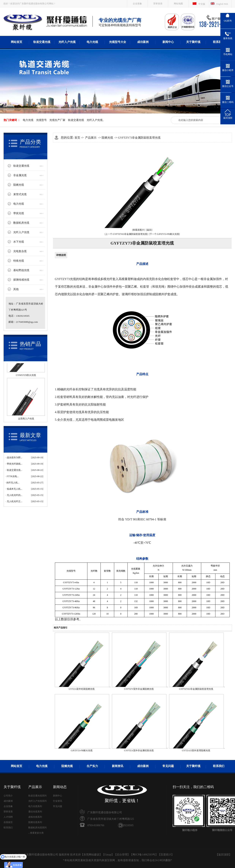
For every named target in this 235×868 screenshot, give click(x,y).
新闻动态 (60, 787)
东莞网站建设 (91, 855)
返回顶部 (224, 855)
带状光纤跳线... (15, 464)
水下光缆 (19, 242)
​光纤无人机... (13, 483)
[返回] (149, 230)
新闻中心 (168, 42)
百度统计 (166, 855)
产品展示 (91, 138)
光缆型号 (41, 120)
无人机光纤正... (15, 501)
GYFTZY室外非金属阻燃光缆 (139, 689)
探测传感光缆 (21, 280)
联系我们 (219, 42)
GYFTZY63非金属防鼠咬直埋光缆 (196, 689)
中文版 (202, 4)
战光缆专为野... (15, 458)
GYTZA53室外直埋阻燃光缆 (196, 750)
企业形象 (137, 4)
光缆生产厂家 (57, 120)
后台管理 (122, 855)
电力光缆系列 (35, 806)
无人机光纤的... (15, 495)
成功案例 (143, 42)
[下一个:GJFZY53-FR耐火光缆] (164, 234)
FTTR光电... (13, 476)
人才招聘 (8, 817)
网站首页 (17, 42)
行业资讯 (58, 801)
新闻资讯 (118, 766)
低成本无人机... (15, 489)
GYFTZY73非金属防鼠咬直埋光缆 (139, 138)
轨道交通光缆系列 (37, 796)
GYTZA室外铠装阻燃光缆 (82, 689)
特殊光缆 (19, 261)
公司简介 (8, 796)
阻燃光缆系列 (35, 822)
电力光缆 (92, 42)
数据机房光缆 (21, 223)
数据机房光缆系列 (37, 828)
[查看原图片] (139, 230)
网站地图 (178, 4)
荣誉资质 (158, 4)
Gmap (108, 855)
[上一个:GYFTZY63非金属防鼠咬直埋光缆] (126, 234)
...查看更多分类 (36, 833)
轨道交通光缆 (42, 42)
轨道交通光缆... (15, 470)
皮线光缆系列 (35, 817)
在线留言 (8, 822)
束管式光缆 (20, 194)
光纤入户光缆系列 (37, 801)
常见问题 (168, 766)
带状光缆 (19, 213)
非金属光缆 (20, 175)
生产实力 (92, 766)
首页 (77, 138)
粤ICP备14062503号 (144, 855)
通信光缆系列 (35, 812)
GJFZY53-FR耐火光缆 (82, 750)
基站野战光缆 (21, 270)
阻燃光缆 (19, 185)
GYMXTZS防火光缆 (26, 377)
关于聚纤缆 (193, 42)
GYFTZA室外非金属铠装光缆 (139, 750)
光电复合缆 (20, 251)
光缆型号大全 (118, 42)
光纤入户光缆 (67, 42)
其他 (16, 289)
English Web (222, 4)
